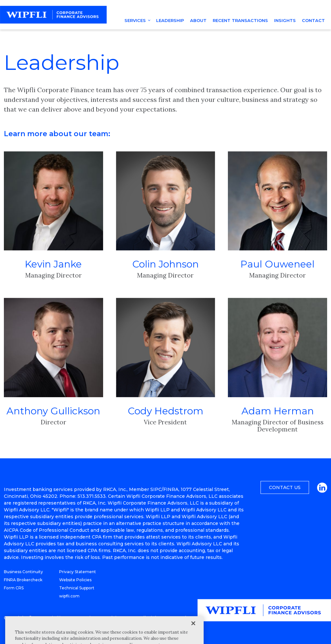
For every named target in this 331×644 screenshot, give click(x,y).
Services (135, 20)
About (198, 20)
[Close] (193, 633)
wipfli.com (69, 596)
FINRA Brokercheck (23, 580)
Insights (285, 20)
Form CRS (14, 588)
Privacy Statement (78, 572)
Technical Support (77, 588)
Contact (313, 20)
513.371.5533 (92, 496)
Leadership (170, 20)
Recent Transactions (240, 20)
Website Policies (75, 580)
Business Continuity (23, 572)
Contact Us (285, 487)
